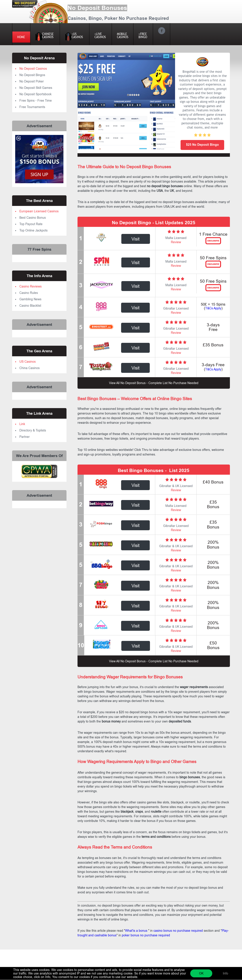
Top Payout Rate (31, 224)
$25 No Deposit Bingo (202, 145)
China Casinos (30, 368)
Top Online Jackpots (33, 230)
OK (201, 973)
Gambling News (30, 299)
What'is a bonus (137, 931)
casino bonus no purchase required (178, 931)
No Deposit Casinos (33, 69)
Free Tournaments (32, 107)
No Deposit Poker (32, 81)
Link (22, 424)
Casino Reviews (30, 286)
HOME (21, 37)
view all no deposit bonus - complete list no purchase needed (154, 383)
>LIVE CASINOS (101, 35)
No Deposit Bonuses (97, 8)
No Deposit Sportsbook (35, 94)
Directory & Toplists (33, 430)
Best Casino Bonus (33, 218)
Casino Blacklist (30, 306)
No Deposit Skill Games (36, 88)
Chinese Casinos (48, 37)
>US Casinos (77, 37)
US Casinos (28, 362)
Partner (25, 437)
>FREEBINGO (143, 35)
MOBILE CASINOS (123, 35)
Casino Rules (29, 293)
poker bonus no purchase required (145, 935)
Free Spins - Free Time (36, 101)
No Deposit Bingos (32, 75)
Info (225, 973)
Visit (136, 239)
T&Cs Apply (213, 308)
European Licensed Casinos (39, 211)
